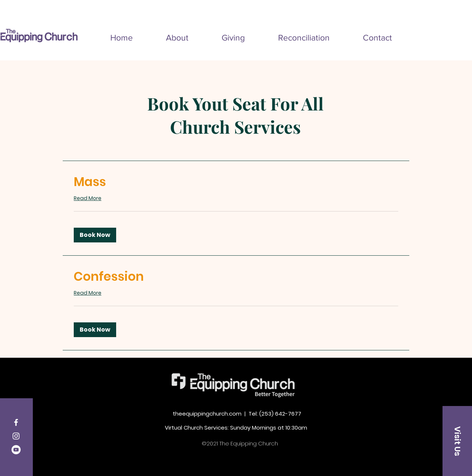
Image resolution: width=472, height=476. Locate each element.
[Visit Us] (457, 441)
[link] (236, 182)
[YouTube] (16, 450)
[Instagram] (16, 436)
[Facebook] (16, 422)
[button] (95, 235)
